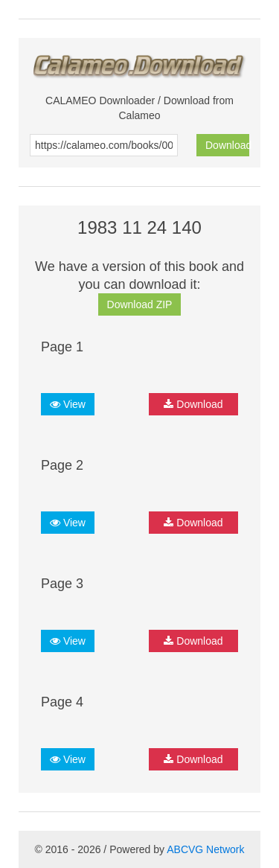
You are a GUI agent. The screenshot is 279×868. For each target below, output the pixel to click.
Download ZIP (140, 304)
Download (227, 145)
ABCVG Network (205, 849)
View (68, 404)
